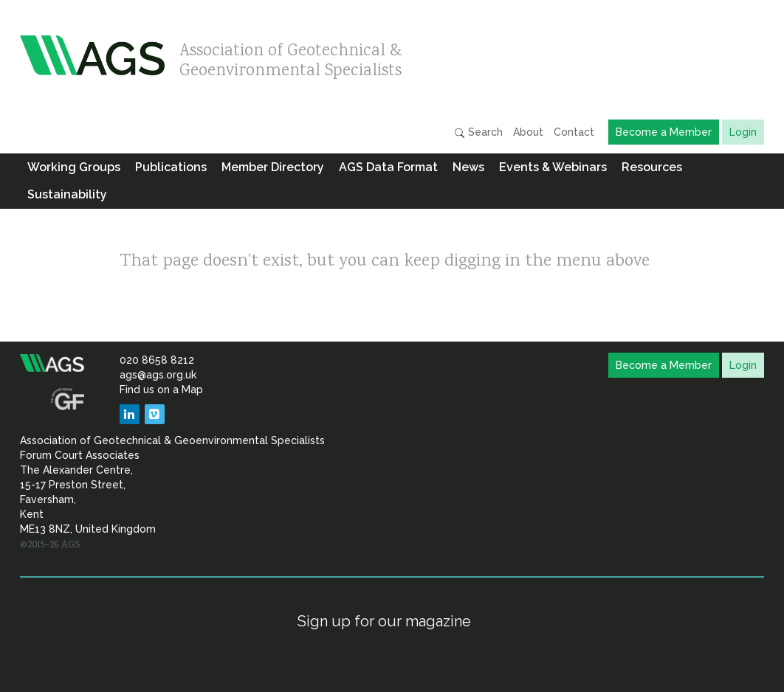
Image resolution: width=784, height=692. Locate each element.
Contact (574, 132)
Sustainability (67, 194)
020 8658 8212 (157, 360)
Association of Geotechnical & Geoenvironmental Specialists (291, 57)
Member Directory (273, 167)
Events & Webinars (553, 167)
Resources (652, 167)
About (528, 132)
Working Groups (74, 167)
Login (743, 132)
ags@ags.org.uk (158, 375)
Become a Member (664, 132)
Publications (171, 167)
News (468, 167)
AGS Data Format (388, 167)
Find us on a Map (161, 390)
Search (478, 132)
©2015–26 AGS (50, 545)
